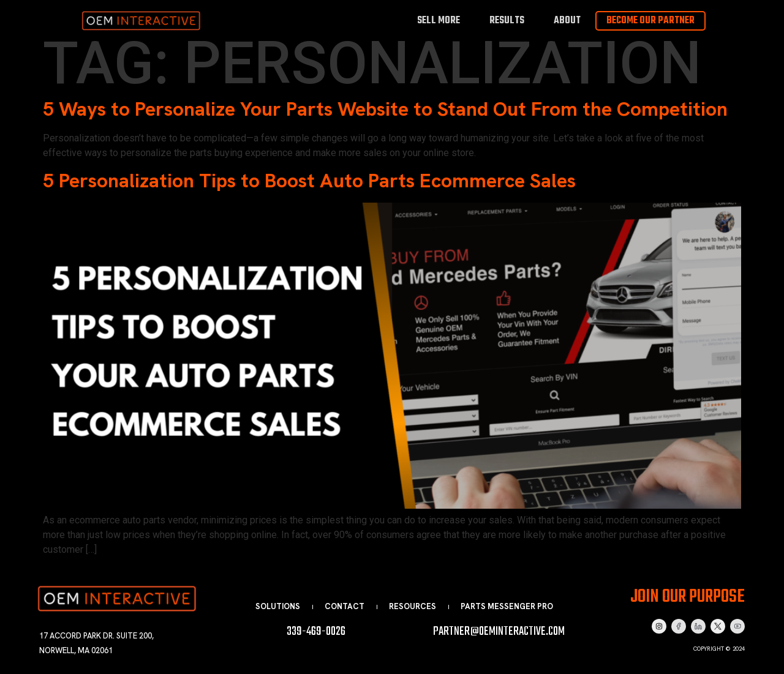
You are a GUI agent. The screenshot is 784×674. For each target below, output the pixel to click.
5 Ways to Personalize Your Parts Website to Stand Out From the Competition (385, 109)
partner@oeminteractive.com (499, 631)
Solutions (278, 606)
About (567, 21)
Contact (345, 606)
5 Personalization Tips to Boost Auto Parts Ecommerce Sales (309, 181)
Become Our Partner (650, 21)
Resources (413, 606)
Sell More (439, 21)
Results (507, 21)
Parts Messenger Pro (507, 606)
